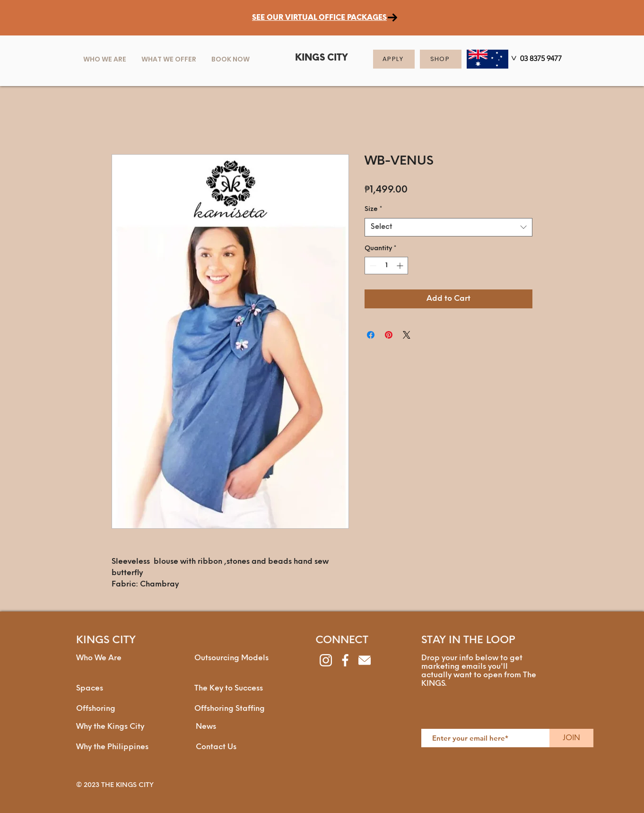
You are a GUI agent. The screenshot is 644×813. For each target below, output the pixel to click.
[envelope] (365, 660)
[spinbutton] (386, 266)
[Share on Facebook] (371, 335)
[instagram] (326, 660)
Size (373, 209)
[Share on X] (407, 335)
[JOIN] (571, 738)
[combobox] (448, 227)
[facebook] (345, 660)
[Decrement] (372, 266)
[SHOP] (441, 59)
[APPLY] (394, 59)
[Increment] (401, 266)
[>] (513, 60)
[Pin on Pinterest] (389, 335)
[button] (169, 59)
